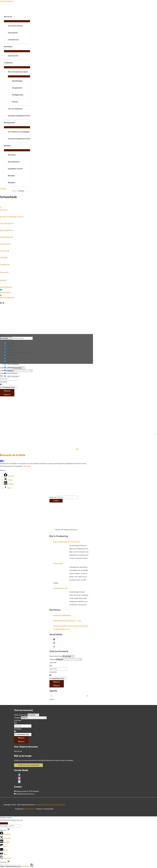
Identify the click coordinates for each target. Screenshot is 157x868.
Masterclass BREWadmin (62, 616)
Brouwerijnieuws (14, 162)
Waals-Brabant (46, 285)
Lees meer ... (28, 466)
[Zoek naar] (9, 379)
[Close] (4, 823)
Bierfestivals (46, 291)
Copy (26, 866)
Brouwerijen (8, 47)
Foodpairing (8, 63)
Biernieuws (12, 155)
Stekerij (46, 278)
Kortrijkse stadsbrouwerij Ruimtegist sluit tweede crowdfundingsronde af (71, 628)
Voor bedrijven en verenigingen (19, 132)
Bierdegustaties (9, 123)
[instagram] (54, 643)
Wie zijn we (8, 17)
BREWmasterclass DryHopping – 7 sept (67, 621)
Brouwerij (46, 208)
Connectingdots (29, 809)
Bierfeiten (7, 146)
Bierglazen (12, 183)
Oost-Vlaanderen (46, 221)
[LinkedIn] (9, 484)
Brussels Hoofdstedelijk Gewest (46, 214)
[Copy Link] (5, 858)
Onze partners (13, 33)
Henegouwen (46, 242)
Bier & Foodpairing (46, 296)
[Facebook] (9, 476)
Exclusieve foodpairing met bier (19, 116)
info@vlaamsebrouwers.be (25, 794)
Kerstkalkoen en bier (61, 588)
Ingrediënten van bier (15, 169)
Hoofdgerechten (18, 95)
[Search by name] (22, 338)
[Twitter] (8, 480)
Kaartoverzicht (13, 56)
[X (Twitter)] (5, 838)
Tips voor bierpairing (15, 109)
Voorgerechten (17, 88)
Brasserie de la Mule (13, 455)
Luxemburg (46, 262)
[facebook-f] (54, 639)
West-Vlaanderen (46, 228)
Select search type (6, 368)
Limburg (46, 255)
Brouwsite (46, 270)
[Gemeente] (9, 387)
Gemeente (4, 382)
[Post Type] (6, 338)
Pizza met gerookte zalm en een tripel (67, 542)
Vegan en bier (58, 563)
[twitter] (54, 646)
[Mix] (3, 846)
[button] (3, 189)
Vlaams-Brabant (46, 235)
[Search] (7, 391)
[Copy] (10, 866)
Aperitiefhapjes (17, 81)
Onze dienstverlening (15, 26)
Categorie (3, 371)
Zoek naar (4, 373)
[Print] (3, 854)
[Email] (4, 850)
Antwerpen (46, 249)
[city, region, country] (10, 826)
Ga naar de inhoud (6, 1)
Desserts (15, 102)
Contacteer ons (13, 40)
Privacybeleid (60, 805)
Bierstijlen (11, 176)
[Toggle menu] (17, 21)
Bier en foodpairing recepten (18, 72)
